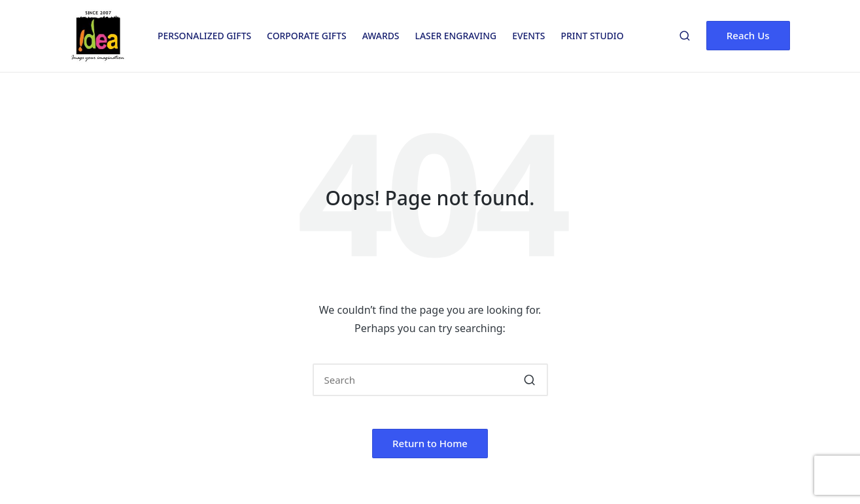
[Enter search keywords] (430, 380)
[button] (748, 36)
